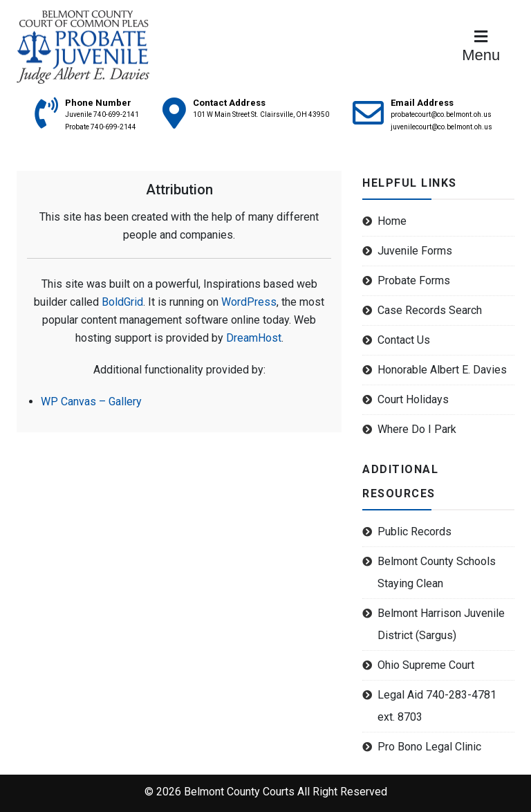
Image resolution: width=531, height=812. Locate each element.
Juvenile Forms (415, 251)
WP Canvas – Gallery (91, 402)
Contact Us (404, 340)
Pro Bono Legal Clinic (429, 747)
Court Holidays (413, 399)
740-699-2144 (113, 127)
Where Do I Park (417, 429)
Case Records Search (430, 310)
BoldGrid (122, 302)
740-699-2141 (116, 114)
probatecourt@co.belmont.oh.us (441, 114)
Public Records (414, 532)
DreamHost (254, 338)
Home (392, 221)
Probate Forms (414, 280)
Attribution (179, 190)
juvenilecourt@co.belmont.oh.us (441, 127)
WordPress (249, 302)
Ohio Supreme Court (426, 665)
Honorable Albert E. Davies (442, 370)
